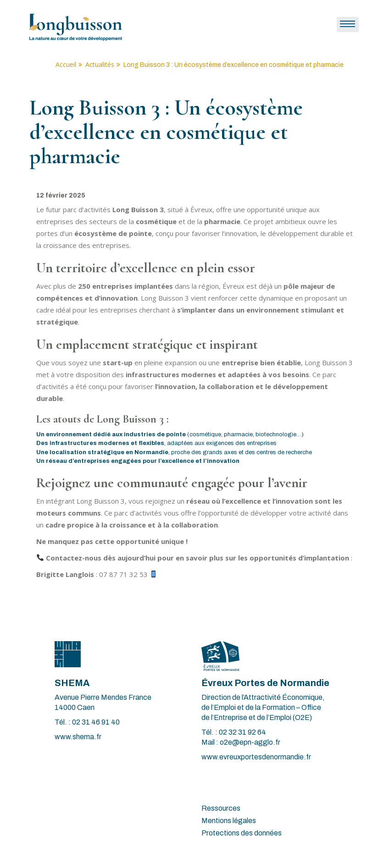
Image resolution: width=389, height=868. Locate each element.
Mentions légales (229, 821)
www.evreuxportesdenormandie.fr (256, 757)
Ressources (221, 808)
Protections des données (242, 833)
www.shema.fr (78, 737)
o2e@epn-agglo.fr (250, 742)
